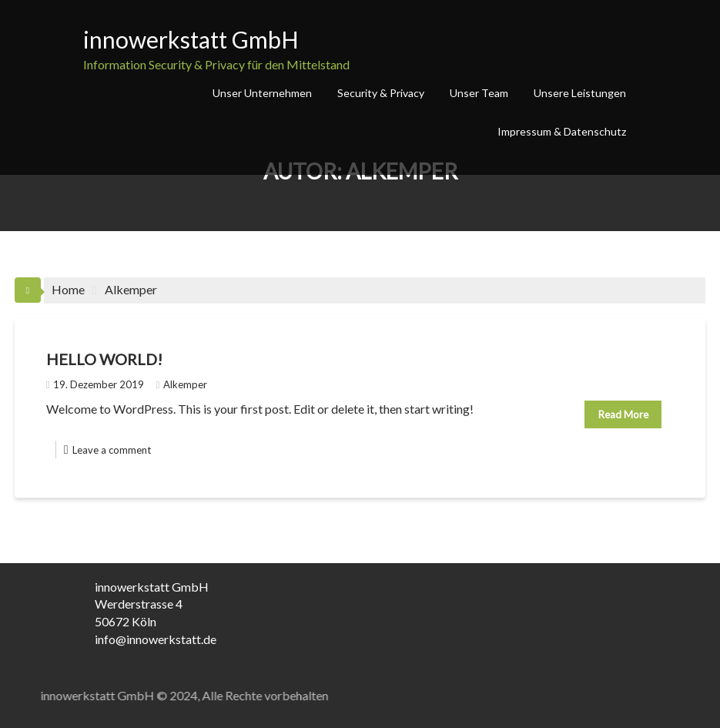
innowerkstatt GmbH (191, 39)
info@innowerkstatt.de (156, 639)
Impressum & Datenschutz (562, 131)
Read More (623, 414)
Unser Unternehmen (262, 93)
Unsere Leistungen (580, 93)
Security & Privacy (381, 93)
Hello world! (104, 359)
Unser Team (479, 93)
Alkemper (181, 384)
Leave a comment (112, 450)
